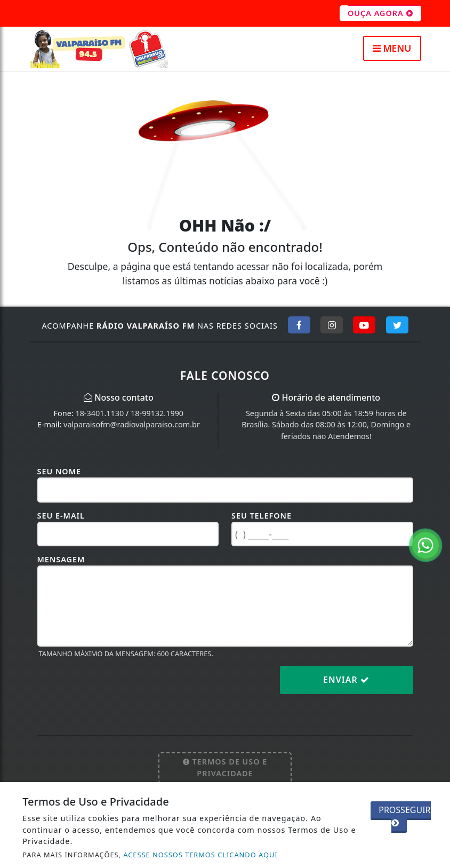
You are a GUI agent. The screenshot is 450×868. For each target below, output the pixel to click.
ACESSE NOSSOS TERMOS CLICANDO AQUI (200, 855)
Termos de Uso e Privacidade (225, 767)
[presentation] (118, 688)
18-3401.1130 (99, 413)
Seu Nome (59, 471)
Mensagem (61, 559)
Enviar (346, 680)
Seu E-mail (61, 516)
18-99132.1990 (157, 413)
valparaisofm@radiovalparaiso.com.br (132, 424)
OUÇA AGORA (380, 13)
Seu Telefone (262, 516)
